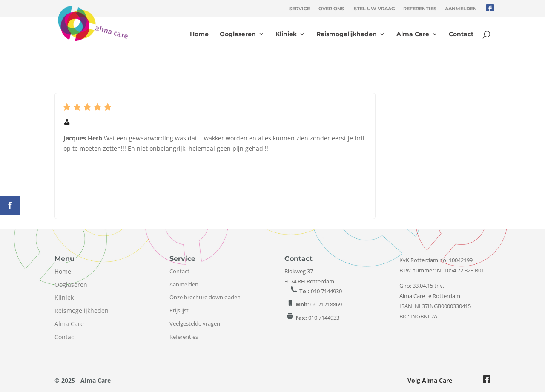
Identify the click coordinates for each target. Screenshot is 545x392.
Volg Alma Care (430, 380)
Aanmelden (461, 9)
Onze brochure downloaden (205, 297)
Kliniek (286, 34)
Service (300, 9)
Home (199, 34)
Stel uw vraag (374, 9)
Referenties (420, 9)
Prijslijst (179, 310)
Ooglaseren (238, 34)
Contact (461, 34)
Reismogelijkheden (347, 34)
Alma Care (413, 34)
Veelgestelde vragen (195, 323)
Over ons (331, 9)
